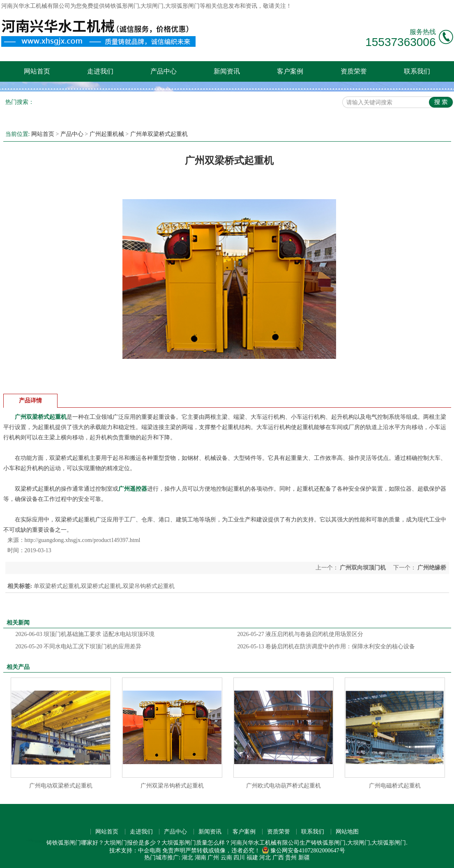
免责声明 (174, 851)
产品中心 (164, 71)
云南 (226, 858)
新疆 (304, 858)
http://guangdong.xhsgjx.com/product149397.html (83, 540)
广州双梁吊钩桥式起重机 (172, 786)
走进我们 (100, 71)
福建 (252, 858)
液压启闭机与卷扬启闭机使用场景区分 (301, 634)
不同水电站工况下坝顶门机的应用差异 (79, 646)
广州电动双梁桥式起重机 (61, 786)
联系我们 (417, 71)
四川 (239, 858)
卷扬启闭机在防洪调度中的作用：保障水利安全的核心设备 (326, 646)
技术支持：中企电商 (135, 851)
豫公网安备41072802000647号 (303, 851)
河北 (265, 858)
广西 (278, 858)
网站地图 (347, 832)
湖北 (187, 858)
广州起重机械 (107, 134)
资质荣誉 (354, 71)
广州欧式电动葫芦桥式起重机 (283, 786)
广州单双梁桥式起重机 (159, 134)
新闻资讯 (227, 71)
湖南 (200, 858)
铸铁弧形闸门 (122, 6)
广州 (213, 858)
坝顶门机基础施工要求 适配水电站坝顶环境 (85, 634)
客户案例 (290, 71)
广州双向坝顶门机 (363, 568)
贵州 (291, 858)
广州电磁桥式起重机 (395, 786)
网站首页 (37, 71)
